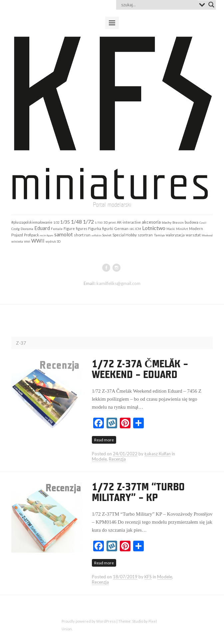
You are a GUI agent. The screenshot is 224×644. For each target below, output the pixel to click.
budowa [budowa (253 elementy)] (192, 222)
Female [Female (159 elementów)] (57, 229)
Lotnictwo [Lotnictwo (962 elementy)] (154, 228)
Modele (99, 459)
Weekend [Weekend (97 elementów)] (207, 235)
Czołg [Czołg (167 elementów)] (15, 229)
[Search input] (158, 5)
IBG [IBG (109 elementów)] (132, 229)
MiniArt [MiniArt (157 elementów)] (182, 229)
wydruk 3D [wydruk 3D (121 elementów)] (53, 241)
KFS (148, 577)
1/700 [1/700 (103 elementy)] (99, 223)
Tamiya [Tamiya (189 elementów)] (159, 235)
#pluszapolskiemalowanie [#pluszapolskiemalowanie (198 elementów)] (32, 222)
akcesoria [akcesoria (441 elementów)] (151, 222)
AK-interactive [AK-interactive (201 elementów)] (129, 222)
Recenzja (117, 459)
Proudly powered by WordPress (89, 621)
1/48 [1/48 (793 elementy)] (76, 222)
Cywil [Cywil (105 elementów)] (203, 223)
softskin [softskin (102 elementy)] (96, 235)
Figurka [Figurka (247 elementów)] (95, 228)
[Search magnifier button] (211, 5)
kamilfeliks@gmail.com (118, 283)
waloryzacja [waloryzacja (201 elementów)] (175, 235)
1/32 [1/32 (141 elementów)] (56, 222)
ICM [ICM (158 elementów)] (138, 229)
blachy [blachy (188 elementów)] (167, 222)
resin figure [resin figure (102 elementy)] (47, 235)
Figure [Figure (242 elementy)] (69, 228)
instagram (116, 268)
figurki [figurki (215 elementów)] (108, 228)
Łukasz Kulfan (158, 454)
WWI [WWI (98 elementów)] (27, 242)
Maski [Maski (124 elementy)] (171, 229)
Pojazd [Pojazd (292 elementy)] (17, 235)
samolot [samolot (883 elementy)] (64, 234)
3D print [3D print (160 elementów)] (110, 222)
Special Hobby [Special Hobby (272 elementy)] (125, 235)
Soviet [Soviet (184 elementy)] (107, 235)
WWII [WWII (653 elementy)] (38, 241)
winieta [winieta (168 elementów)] (17, 241)
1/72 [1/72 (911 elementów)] (88, 221)
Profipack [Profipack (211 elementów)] (31, 235)
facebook (106, 268)
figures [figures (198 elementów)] (82, 229)
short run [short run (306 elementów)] (82, 235)
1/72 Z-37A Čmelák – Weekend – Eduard (140, 370)
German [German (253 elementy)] (121, 228)
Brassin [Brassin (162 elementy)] (178, 222)
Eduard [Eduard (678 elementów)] (42, 228)
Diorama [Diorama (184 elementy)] (27, 229)
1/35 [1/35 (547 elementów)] (65, 222)
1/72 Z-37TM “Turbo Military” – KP (138, 493)
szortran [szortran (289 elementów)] (145, 235)
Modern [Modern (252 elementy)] (196, 228)
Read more (104, 440)
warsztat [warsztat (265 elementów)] (193, 235)
